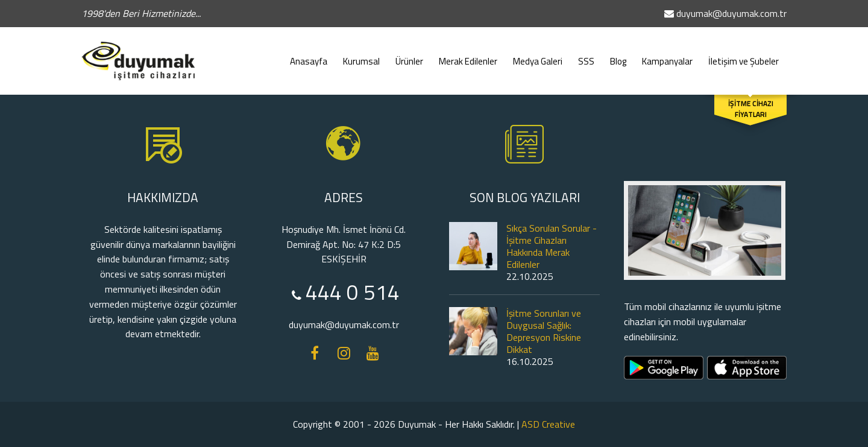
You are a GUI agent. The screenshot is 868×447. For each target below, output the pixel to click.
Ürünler (409, 55)
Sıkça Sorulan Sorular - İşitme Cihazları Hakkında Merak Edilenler (552, 246)
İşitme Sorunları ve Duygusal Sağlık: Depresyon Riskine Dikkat (544, 331)
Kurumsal (361, 55)
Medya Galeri (538, 55)
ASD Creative (548, 424)
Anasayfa (309, 55)
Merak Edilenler (468, 55)
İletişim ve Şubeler (744, 55)
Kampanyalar (667, 55)
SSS (586, 55)
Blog (618, 55)
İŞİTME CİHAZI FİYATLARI (751, 109)
